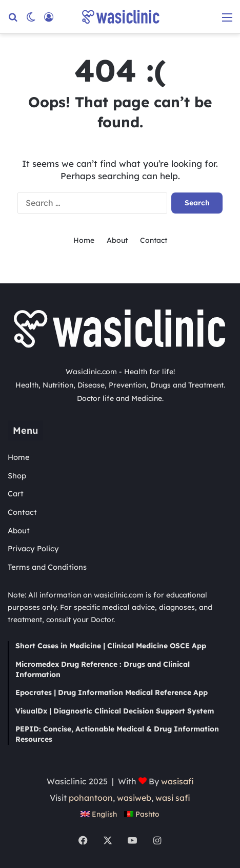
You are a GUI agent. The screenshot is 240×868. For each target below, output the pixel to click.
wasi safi (173, 798)
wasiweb (134, 798)
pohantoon (91, 798)
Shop (17, 476)
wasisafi (177, 781)
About (117, 240)
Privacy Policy (33, 548)
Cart (16, 494)
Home (84, 240)
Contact (154, 240)
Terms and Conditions (47, 567)
